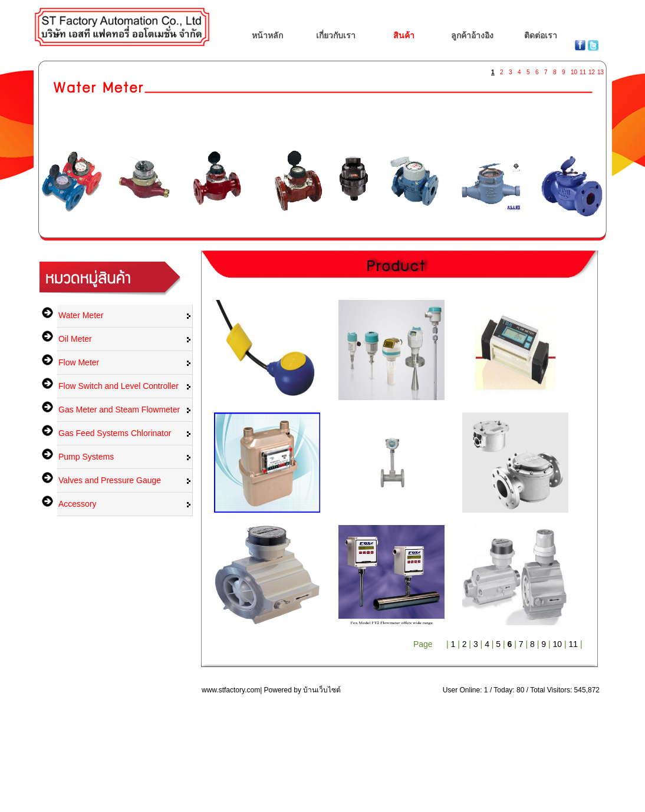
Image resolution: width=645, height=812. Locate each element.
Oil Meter (75, 339)
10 (574, 70)
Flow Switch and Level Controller (119, 386)
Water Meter (81, 315)
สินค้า (404, 35)
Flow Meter (79, 362)
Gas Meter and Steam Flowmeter (119, 410)
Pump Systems (86, 457)
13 (600, 70)
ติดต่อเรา (541, 35)
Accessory (78, 504)
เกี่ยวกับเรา (336, 35)
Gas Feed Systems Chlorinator (115, 433)
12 (591, 70)
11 (583, 70)
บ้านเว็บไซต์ (322, 690)
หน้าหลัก (267, 35)
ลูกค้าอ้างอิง (472, 35)
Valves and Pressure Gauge (110, 480)
